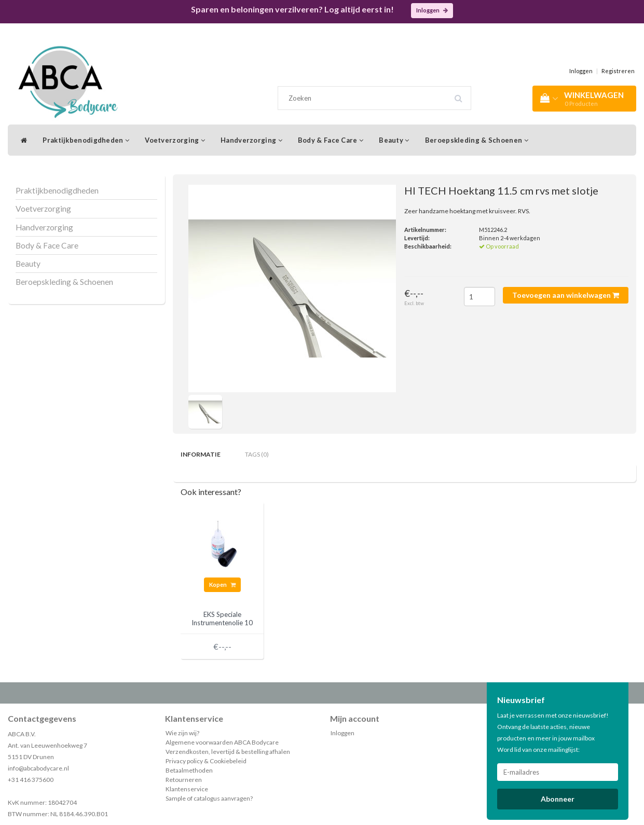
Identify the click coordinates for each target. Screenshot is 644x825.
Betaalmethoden (189, 770)
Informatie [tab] (201, 454)
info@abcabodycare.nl (38, 768)
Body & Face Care (331, 140)
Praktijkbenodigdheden (86, 140)
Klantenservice (187, 789)
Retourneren (184, 780)
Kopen (222, 585)
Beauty (394, 140)
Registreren (618, 71)
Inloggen (432, 10)
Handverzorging (251, 140)
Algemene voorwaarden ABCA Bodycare (222, 742)
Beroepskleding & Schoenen (477, 140)
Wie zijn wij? (182, 733)
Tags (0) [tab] (257, 454)
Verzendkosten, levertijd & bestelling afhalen (228, 752)
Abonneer (558, 799)
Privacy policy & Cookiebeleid (206, 761)
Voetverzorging (175, 140)
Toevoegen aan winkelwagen (566, 295)
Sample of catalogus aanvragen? (209, 798)
